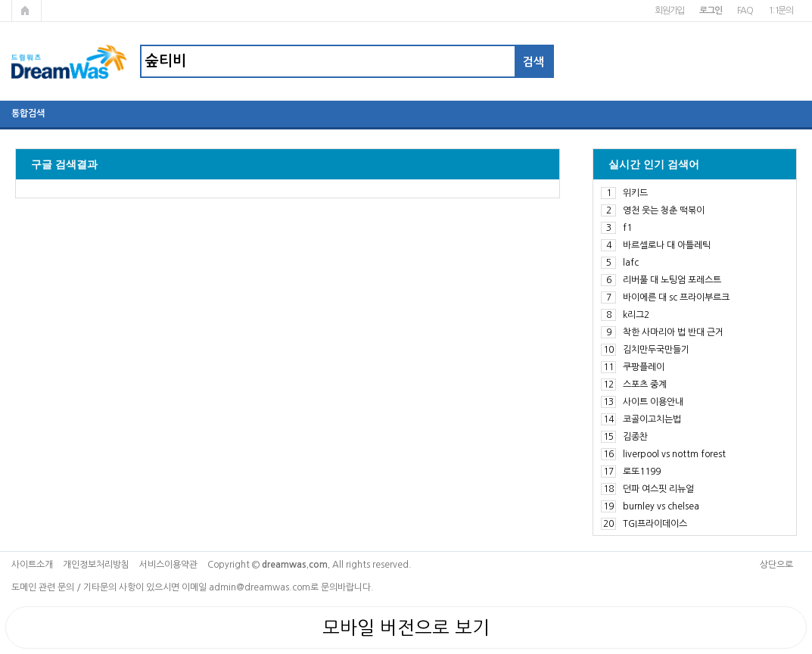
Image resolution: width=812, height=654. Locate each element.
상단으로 (776, 565)
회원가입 (669, 11)
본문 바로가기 (0, 0)
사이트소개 (32, 565)
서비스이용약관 (168, 565)
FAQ (745, 11)
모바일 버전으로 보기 (406, 628)
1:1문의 (781, 11)
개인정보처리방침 (96, 565)
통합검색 (28, 114)
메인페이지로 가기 (26, 11)
